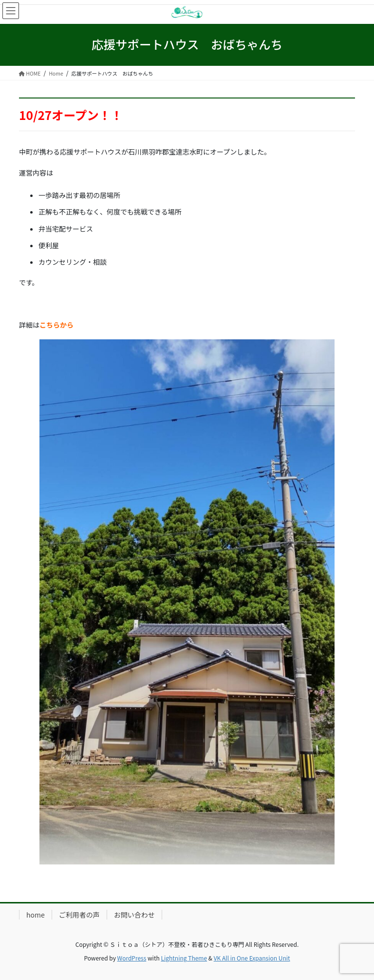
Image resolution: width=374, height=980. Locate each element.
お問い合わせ (134, 915)
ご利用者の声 (79, 915)
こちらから (56, 325)
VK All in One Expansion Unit (252, 958)
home (36, 915)
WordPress (132, 958)
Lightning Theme (184, 958)
